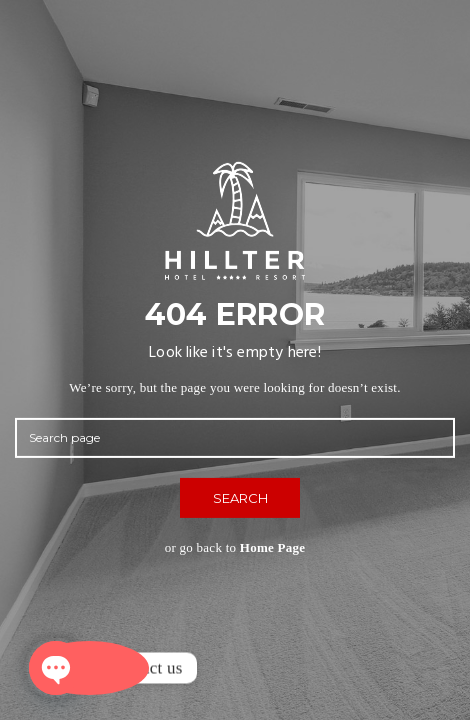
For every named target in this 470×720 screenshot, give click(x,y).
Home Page (273, 547)
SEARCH (240, 498)
